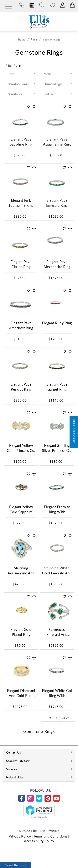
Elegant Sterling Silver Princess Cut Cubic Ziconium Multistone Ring (57, 453)
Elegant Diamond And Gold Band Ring (21, 696)
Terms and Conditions (51, 836)
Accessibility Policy (39, 841)
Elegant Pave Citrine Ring (21, 264)
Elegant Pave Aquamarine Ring (57, 142)
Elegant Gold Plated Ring (21, 632)
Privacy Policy (20, 836)
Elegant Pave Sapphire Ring (21, 142)
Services (39, 769)
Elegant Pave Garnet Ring (57, 387)
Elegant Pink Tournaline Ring (21, 203)
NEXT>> (67, 718)
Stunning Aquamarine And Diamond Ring (21, 573)
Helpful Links (39, 777)
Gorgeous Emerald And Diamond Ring (57, 635)
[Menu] (9, 7)
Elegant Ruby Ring (57, 323)
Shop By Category (39, 761)
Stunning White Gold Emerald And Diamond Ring (57, 573)
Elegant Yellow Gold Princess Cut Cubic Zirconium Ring (21, 453)
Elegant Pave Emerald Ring (57, 203)
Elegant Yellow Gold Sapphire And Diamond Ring (21, 514)
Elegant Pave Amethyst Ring (21, 325)
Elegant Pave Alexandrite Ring (57, 264)
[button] (29, 106)
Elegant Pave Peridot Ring (21, 387)
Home (22, 39)
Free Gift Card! (74, 432)
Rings (34, 39)
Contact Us (39, 752)
